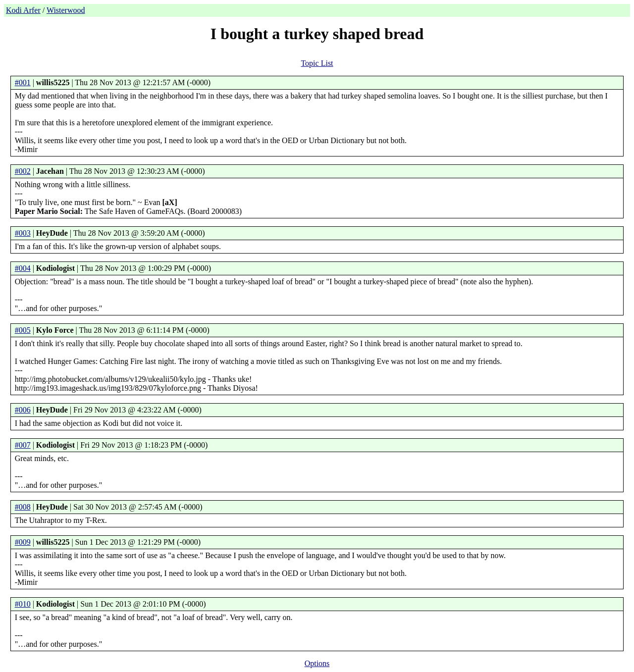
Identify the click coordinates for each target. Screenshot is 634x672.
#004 (23, 268)
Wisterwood (66, 10)
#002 (23, 171)
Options (317, 663)
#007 (23, 445)
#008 (23, 507)
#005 (23, 330)
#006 (23, 410)
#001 (23, 82)
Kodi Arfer (23, 10)
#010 (23, 604)
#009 (23, 542)
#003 (23, 233)
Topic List (317, 63)
